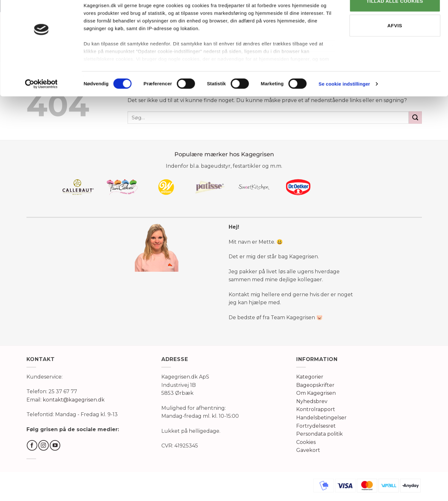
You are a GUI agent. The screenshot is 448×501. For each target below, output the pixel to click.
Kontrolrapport (316, 409)
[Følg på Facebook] (32, 445)
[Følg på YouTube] (55, 445)
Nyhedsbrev (312, 401)
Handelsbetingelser (321, 418)
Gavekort (308, 450)
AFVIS (395, 44)
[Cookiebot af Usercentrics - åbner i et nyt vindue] (41, 102)
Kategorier (310, 377)
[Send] (415, 118)
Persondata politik (319, 434)
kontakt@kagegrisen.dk (74, 400)
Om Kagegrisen (316, 393)
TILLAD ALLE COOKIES (395, 19)
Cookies (306, 442)
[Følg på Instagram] (44, 445)
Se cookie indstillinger (344, 102)
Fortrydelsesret (316, 426)
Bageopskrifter (315, 385)
